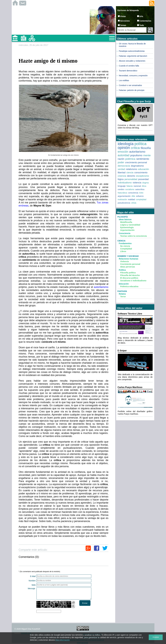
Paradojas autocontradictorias (132, 51)
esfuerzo (140, 196)
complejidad (141, 199)
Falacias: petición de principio (132, 90)
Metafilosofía (126, 222)
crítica (135, 148)
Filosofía (123, 217)
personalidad (131, 179)
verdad (121, 169)
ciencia (130, 173)
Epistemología (127, 227)
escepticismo (142, 176)
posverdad (143, 179)
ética (144, 186)
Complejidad (126, 249)
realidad (131, 199)
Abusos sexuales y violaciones (132, 61)
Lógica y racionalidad (130, 225)
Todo (142, 25)
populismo (136, 155)
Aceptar (156, 637)
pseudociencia (124, 203)
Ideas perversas (128, 267)
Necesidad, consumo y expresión (133, 76)
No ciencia (125, 246)
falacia (130, 186)
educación (144, 169)
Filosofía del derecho (130, 275)
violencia (137, 183)
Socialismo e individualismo (133, 281)
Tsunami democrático (128, 71)
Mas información (63, 640)
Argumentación (127, 230)
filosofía (146, 148)
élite (133, 196)
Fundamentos (125, 243)
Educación (124, 284)
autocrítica (140, 189)
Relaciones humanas (129, 259)
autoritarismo (101, 287)
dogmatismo (137, 166)
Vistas (123, 16)
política (140, 144)
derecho (131, 176)
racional (137, 186)
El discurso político (129, 278)
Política (122, 270)
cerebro (121, 189)
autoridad (124, 155)
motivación (122, 199)
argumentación (124, 196)
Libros (123, 251)
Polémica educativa (129, 286)
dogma (146, 183)
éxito (141, 193)
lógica (121, 179)
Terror (123, 297)
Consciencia (125, 233)
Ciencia (122, 241)
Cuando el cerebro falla (129, 66)
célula (134, 203)
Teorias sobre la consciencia (134, 236)
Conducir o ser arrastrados (130, 85)
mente (147, 155)
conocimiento (141, 173)
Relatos (122, 294)
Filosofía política (128, 273)
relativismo (132, 169)
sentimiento (143, 159)
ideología (126, 144)
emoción (123, 152)
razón (121, 159)
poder (121, 162)
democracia (124, 166)
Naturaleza (123, 193)
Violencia (125, 261)
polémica (130, 159)
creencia (122, 176)
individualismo (125, 183)
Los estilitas (124, 80)
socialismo (130, 189)
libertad (122, 173)
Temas (123, 25)
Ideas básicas (125, 219)
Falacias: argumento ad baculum (133, 56)
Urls (141, 16)
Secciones (125, 21)
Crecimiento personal (130, 264)
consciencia (133, 193)
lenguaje (122, 186)
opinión (124, 148)
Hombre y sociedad (128, 256)
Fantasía (122, 291)
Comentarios (145, 21)
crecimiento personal (136, 162)
